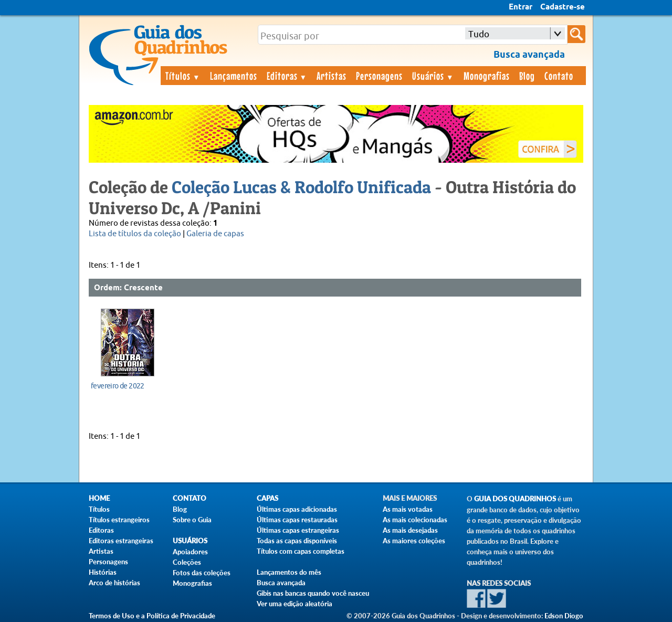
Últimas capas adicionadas (297, 509)
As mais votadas (408, 509)
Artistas (332, 76)
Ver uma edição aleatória (295, 604)
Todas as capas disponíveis (297, 541)
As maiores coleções (414, 541)
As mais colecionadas (415, 520)
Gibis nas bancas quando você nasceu (313, 593)
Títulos (183, 76)
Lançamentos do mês (289, 572)
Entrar (521, 7)
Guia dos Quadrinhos (515, 499)
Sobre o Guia (192, 520)
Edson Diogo (564, 616)
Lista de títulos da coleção (135, 234)
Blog (527, 76)
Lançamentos (234, 76)
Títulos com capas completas (301, 551)
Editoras (287, 76)
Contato (559, 76)
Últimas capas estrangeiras (298, 530)
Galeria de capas (215, 234)
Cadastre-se (563, 7)
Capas (267, 498)
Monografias (487, 76)
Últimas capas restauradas (297, 520)
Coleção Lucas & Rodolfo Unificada (301, 187)
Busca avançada (281, 583)
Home (99, 498)
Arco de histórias (114, 583)
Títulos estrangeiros (119, 520)
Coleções (187, 562)
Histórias (103, 572)
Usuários (433, 76)
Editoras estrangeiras (121, 541)
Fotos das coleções (202, 573)
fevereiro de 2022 (118, 386)
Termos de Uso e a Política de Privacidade (152, 616)
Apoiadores (190, 552)
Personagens (379, 76)
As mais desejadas (410, 530)
